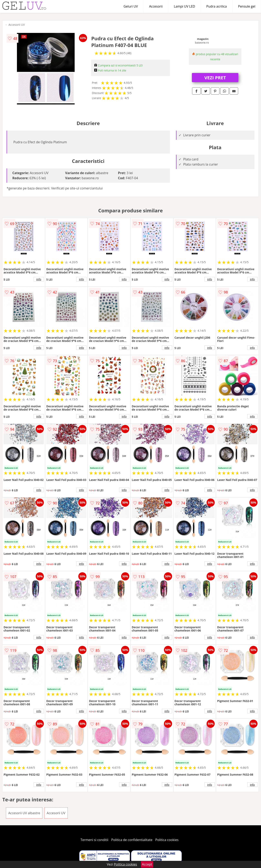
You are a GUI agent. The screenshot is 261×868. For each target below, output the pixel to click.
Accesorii (156, 6)
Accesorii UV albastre (24, 813)
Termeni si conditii (95, 840)
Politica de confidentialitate (132, 840)
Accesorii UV (17, 25)
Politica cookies (167, 840)
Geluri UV (131, 6)
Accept (147, 864)
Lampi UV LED (184, 6)
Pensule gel (247, 6)
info (39, 279)
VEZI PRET (215, 77)
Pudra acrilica (217, 6)
